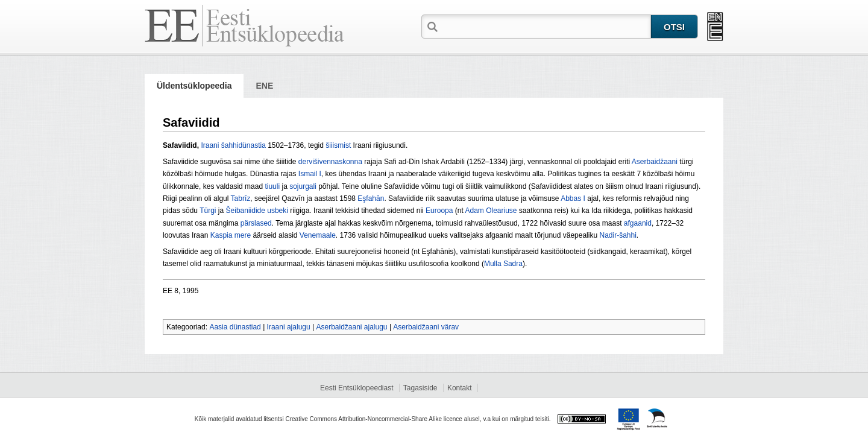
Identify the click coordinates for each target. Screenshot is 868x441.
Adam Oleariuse (491, 211)
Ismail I (310, 174)
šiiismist (338, 145)
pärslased (256, 223)
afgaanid (638, 223)
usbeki (278, 211)
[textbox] (546, 26)
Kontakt (460, 388)
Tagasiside (420, 388)
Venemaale (318, 235)
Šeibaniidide (246, 211)
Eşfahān (371, 198)
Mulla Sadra (503, 264)
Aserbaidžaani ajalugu (351, 327)
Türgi (208, 211)
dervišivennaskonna (330, 162)
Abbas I (573, 198)
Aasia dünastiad (235, 327)
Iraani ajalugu (289, 327)
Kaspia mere (231, 235)
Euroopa (439, 211)
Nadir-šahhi (618, 235)
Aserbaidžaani (655, 162)
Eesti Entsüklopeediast (357, 388)
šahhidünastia (244, 145)
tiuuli (272, 186)
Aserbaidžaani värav (426, 327)
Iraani (210, 145)
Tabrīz (241, 198)
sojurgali (303, 186)
